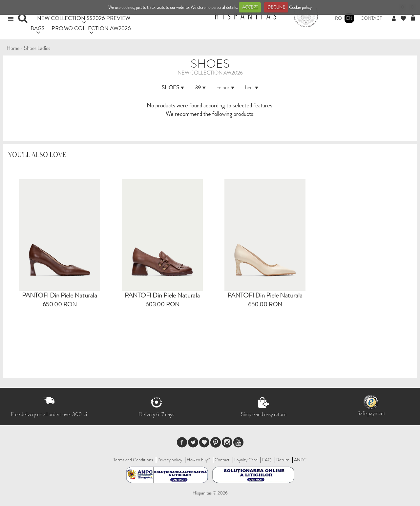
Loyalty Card (246, 460)
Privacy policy (170, 460)
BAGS (38, 28)
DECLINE (276, 7)
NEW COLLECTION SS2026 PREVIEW (84, 18)
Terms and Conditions (133, 460)
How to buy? (198, 460)
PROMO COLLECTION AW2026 (91, 28)
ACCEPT (250, 7)
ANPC (300, 460)
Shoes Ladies (37, 48)
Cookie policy (300, 7)
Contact (371, 18)
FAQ (267, 460)
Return (283, 460)
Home (13, 48)
